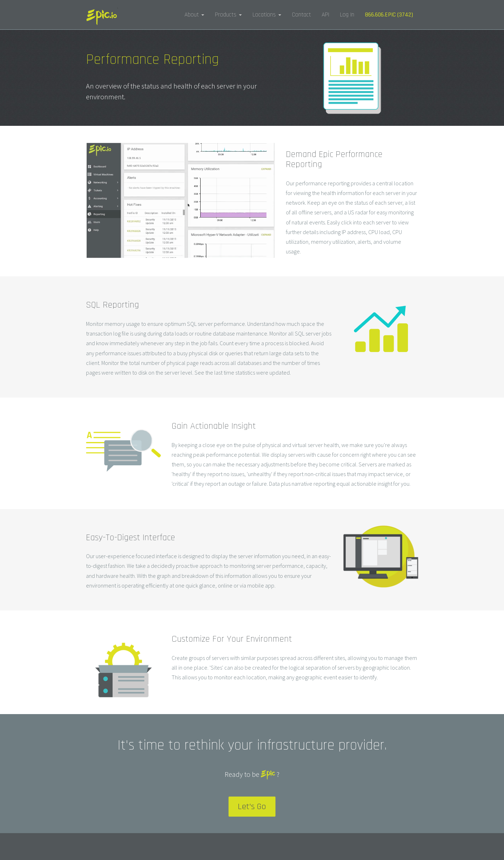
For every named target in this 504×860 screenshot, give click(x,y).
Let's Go (252, 807)
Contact (301, 15)
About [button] (194, 15)
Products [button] (228, 15)
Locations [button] (267, 15)
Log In (347, 15)
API (325, 15)
